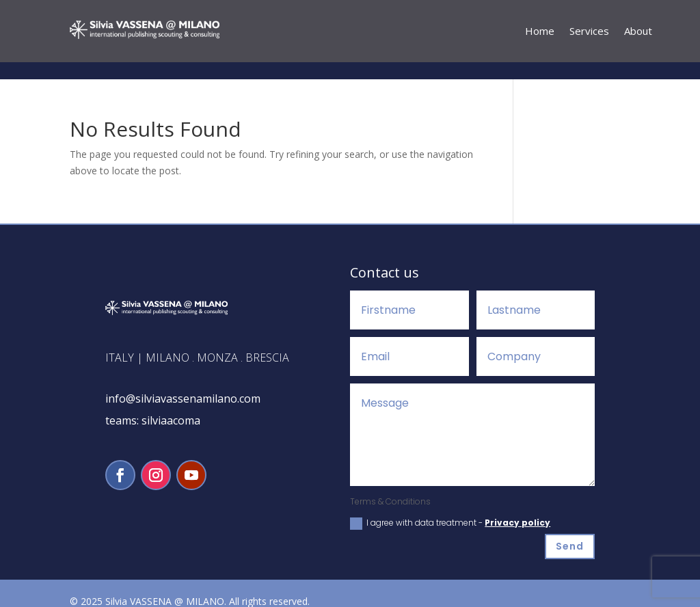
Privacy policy (517, 505)
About (638, 32)
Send (570, 529)
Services (589, 32)
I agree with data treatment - (450, 506)
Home (540, 32)
